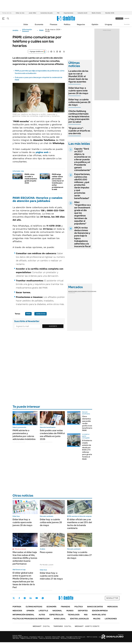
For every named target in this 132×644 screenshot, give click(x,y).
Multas (97, 619)
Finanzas (54, 24)
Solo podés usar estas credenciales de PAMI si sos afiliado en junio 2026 (52, 435)
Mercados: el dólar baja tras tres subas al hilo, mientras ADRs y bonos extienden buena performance (25, 558)
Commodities (85, 291)
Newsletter (127, 24)
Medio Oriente (96, 13)
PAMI (41, 30)
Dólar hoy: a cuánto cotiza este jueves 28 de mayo (79, 102)
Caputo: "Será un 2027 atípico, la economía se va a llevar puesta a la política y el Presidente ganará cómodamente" (82, 159)
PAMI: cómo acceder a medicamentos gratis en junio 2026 (31, 179)
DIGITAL (41, 626)
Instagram (25, 598)
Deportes (83, 611)
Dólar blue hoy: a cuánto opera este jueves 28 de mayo (78, 91)
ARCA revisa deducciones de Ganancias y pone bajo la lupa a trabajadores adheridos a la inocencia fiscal (82, 237)
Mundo (70, 611)
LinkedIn (31, 598)
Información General (27, 30)
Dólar (26, 24)
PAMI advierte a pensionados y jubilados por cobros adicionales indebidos (24, 435)
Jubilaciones (41, 314)
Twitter (14, 598)
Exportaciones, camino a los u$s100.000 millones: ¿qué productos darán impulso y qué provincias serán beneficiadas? (82, 186)
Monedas (72, 291)
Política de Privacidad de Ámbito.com (31, 619)
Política (67, 24)
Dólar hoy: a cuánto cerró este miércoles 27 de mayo (79, 555)
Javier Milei (32, 13)
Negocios (81, 24)
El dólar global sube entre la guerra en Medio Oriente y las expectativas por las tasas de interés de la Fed (24, 580)
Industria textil (82, 13)
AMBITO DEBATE (87, 626)
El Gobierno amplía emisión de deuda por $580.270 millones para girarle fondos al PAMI (87, 450)
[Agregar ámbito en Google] (37, 51)
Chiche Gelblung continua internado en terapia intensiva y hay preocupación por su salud (79, 116)
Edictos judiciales (79, 619)
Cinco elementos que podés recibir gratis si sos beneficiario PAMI (87, 423)
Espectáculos (56, 615)
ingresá (127, 18)
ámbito (15, 30)
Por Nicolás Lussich (47, 565)
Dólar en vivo (20, 13)
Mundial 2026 (110, 13)
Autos (42, 615)
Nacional (57, 611)
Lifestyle (43, 611)
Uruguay (108, 24)
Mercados (112, 607)
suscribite (119, 18)
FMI (58, 13)
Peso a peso (46, 552)
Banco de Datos (95, 607)
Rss (86, 615)
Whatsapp (43, 598)
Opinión (95, 24)
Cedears (93, 291)
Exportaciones (68, 13)
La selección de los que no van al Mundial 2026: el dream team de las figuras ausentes (78, 76)
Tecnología (74, 615)
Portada (17, 607)
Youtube (37, 598)
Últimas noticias (34, 607)
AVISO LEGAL (60, 619)
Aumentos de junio (47, 13)
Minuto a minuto (20, 549)
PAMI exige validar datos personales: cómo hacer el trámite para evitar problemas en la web (58, 182)
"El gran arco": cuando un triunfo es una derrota (79, 131)
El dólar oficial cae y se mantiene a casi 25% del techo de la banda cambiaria (80, 524)
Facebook (19, 598)
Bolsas (78, 291)
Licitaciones (111, 619)
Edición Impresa (100, 611)
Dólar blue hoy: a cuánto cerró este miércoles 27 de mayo (51, 576)
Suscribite (53, 326)
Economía (39, 24)
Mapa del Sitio (99, 615)
